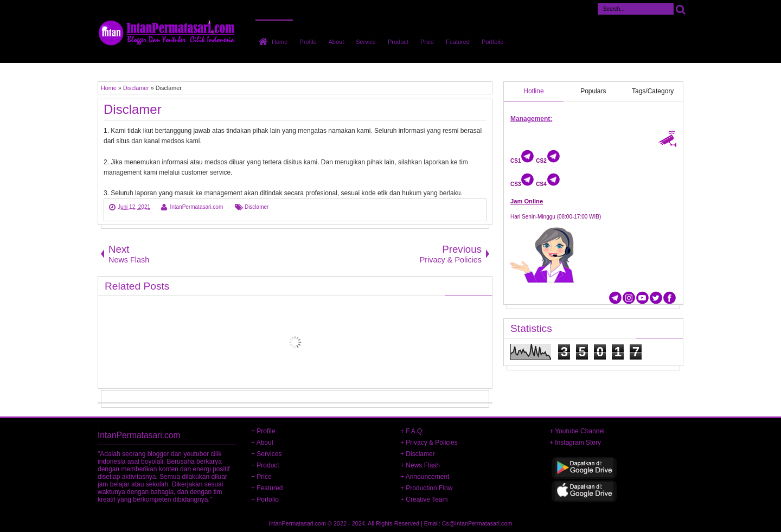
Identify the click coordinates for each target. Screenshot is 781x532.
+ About (262, 443)
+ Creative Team (424, 499)
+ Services (266, 454)
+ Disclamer (418, 454)
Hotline (533, 91)
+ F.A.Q (411, 431)
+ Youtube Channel (577, 431)
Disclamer (133, 109)
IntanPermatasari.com (298, 523)
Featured (458, 42)
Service (366, 42)
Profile (308, 42)
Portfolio (492, 42)
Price (427, 42)
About (337, 42)
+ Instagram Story (575, 443)
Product (398, 42)
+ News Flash (420, 465)
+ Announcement (425, 477)
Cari (681, 9)
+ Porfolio (265, 499)
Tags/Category (653, 91)
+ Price (261, 477)
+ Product (265, 465)
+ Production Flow (426, 488)
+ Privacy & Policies (429, 443)
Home (280, 42)
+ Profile (263, 431)
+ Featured (267, 488)
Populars (593, 91)
